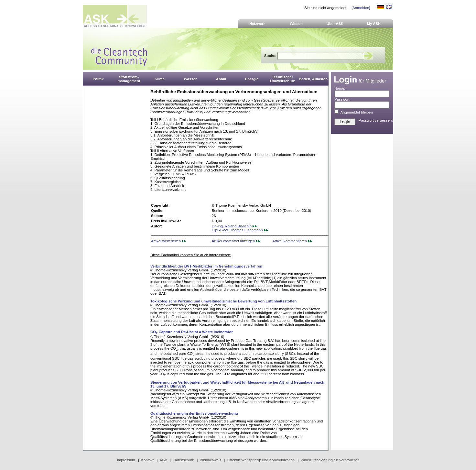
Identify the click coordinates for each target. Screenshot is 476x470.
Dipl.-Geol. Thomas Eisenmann (240, 230)
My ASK (374, 24)
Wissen (296, 24)
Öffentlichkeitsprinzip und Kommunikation (261, 460)
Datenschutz (184, 460)
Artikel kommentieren (292, 241)
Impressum (126, 460)
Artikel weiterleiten (168, 241)
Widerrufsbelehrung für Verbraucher (330, 460)
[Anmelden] (361, 8)
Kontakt (148, 460)
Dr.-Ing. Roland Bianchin (234, 226)
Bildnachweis (211, 460)
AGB (163, 460)
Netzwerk (257, 24)
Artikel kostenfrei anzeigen (236, 241)
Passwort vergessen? (376, 120)
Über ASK (335, 24)
